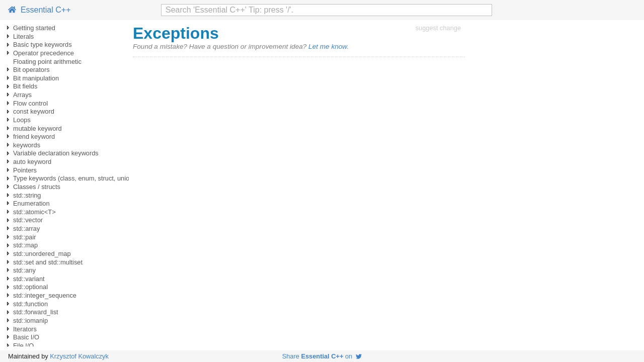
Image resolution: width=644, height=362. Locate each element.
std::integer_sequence (45, 295)
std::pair (25, 237)
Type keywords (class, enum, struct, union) (74, 178)
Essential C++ (39, 10)
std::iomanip (30, 321)
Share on (322, 356)
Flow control (30, 103)
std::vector (28, 220)
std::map (25, 245)
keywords (27, 145)
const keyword (34, 111)
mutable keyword (37, 128)
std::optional (30, 287)
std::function (30, 304)
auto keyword (32, 162)
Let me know (328, 47)
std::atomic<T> (34, 212)
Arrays (22, 95)
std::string (27, 195)
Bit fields (25, 86)
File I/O (23, 346)
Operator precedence (44, 53)
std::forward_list (36, 312)
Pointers (25, 170)
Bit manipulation (36, 78)
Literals (23, 36)
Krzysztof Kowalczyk (79, 356)
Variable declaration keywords (56, 153)
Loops (22, 120)
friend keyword (34, 137)
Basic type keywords (43, 44)
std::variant (29, 279)
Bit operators (31, 70)
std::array (26, 229)
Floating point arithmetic (47, 62)
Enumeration (31, 203)
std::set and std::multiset (48, 262)
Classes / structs (37, 187)
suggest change (438, 28)
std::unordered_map (42, 254)
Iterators (25, 329)
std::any (24, 270)
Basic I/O (26, 337)
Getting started (34, 28)
